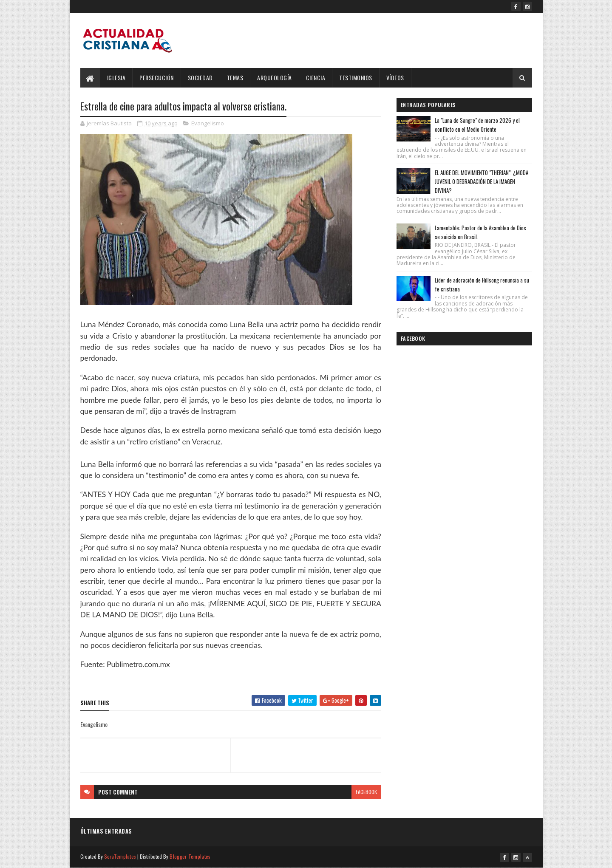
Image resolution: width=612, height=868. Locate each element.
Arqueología (275, 78)
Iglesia (116, 78)
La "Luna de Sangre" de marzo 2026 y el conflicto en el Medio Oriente (477, 125)
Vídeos (395, 78)
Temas (235, 78)
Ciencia (316, 78)
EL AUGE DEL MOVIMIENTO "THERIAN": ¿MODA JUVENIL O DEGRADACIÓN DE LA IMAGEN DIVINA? (482, 181)
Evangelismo (208, 123)
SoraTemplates (120, 856)
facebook (366, 792)
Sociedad (200, 78)
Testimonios (356, 78)
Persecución (157, 78)
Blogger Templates (190, 856)
